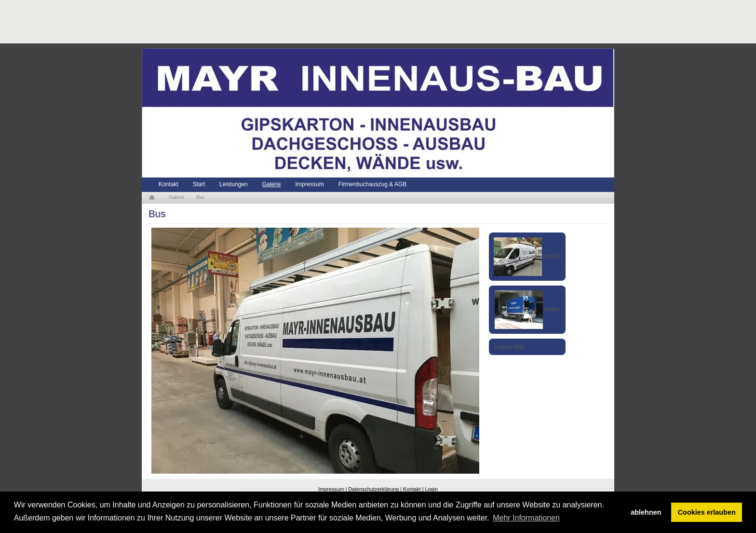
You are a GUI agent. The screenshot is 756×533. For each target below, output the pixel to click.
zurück (527, 256)
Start (199, 184)
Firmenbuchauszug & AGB (372, 184)
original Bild (509, 347)
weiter (527, 309)
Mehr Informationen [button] (526, 518)
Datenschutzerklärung (373, 489)
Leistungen (234, 184)
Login (432, 489)
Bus (200, 198)
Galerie (272, 184)
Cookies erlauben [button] (707, 512)
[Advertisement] (317, 22)
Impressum (309, 184)
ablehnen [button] (646, 512)
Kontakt (169, 184)
